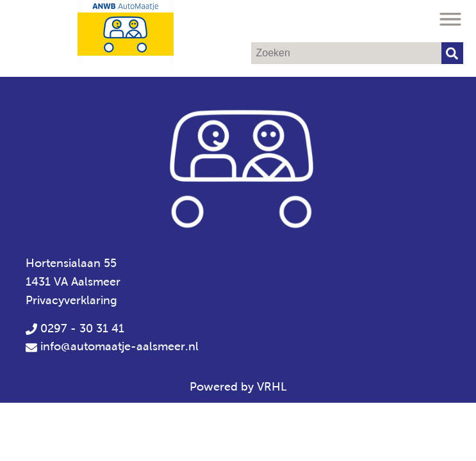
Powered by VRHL (238, 387)
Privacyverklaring (71, 300)
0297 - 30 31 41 (75, 328)
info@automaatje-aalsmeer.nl (119, 346)
